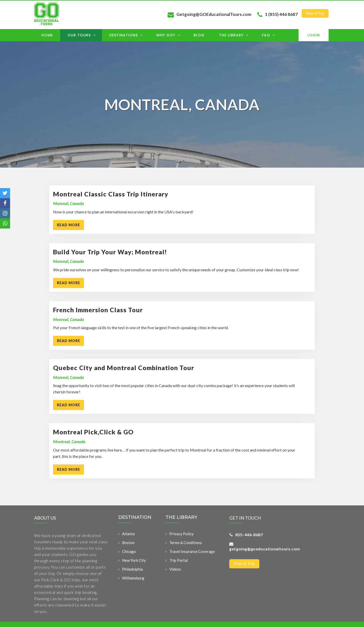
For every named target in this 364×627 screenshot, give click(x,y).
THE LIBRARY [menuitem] (181, 518)
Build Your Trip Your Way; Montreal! (110, 252)
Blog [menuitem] (199, 35)
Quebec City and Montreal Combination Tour (124, 368)
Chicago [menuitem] (129, 552)
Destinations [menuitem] (126, 35)
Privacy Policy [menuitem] (181, 534)
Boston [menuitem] (128, 543)
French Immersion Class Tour (98, 310)
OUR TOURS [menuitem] (82, 35)
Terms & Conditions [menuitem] (186, 543)
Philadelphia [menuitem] (132, 570)
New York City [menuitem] (134, 561)
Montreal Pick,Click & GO (93, 432)
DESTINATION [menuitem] (135, 518)
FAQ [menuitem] (268, 35)
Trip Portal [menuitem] (179, 561)
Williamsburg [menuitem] (133, 579)
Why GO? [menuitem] (168, 35)
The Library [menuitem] (234, 35)
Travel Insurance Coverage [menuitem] (192, 552)
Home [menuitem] (47, 35)
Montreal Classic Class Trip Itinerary (111, 194)
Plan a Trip (315, 13)
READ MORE (69, 225)
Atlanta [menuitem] (128, 534)
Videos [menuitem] (175, 570)
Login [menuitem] (314, 35)
